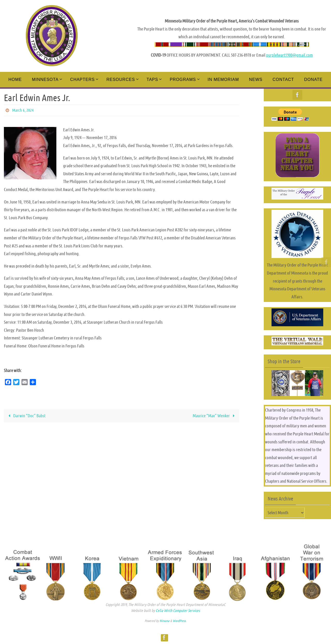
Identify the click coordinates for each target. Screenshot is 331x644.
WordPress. (180, 621)
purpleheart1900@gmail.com (289, 55)
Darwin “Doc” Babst (26, 416)
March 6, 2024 (23, 110)
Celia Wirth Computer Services (178, 611)
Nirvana (164, 621)
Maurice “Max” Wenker (215, 416)
